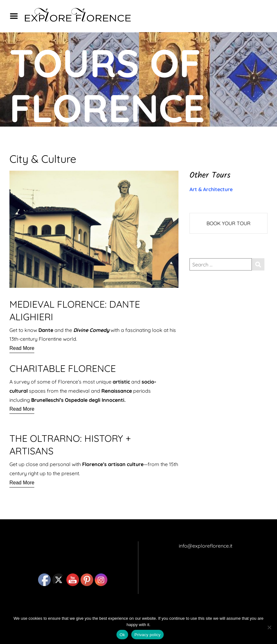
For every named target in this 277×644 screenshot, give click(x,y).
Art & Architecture (211, 189)
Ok (122, 635)
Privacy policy (147, 635)
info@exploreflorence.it (206, 546)
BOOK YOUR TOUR (229, 223)
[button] (94, 460)
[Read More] (22, 348)
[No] (269, 627)
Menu (16, 16)
